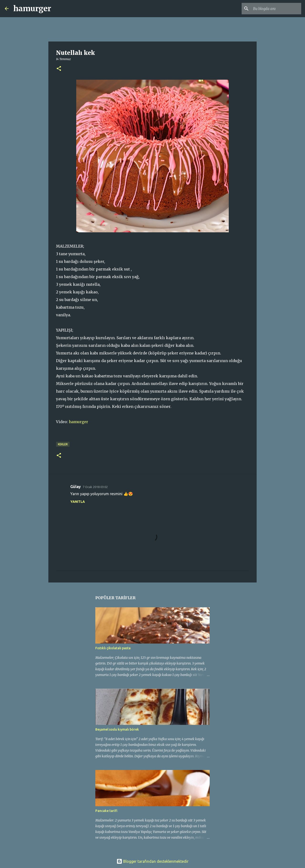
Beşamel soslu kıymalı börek (117, 729)
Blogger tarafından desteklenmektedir (152, 861)
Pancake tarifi (106, 811)
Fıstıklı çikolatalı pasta (113, 648)
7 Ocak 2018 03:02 (95, 487)
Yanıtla (78, 502)
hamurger (32, 9)
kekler (63, 444)
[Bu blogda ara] (276, 9)
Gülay (76, 487)
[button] (59, 69)
